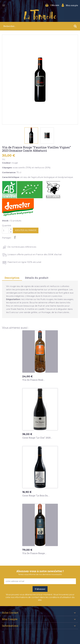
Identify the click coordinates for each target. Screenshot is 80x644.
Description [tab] (12, 278)
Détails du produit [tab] (37, 278)
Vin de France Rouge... (34, 553)
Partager (15, 237)
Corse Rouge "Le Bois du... (36, 495)
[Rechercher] (40, 26)
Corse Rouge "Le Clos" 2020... (37, 438)
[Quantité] (5, 231)
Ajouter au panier (26, 230)
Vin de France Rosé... (34, 380)
